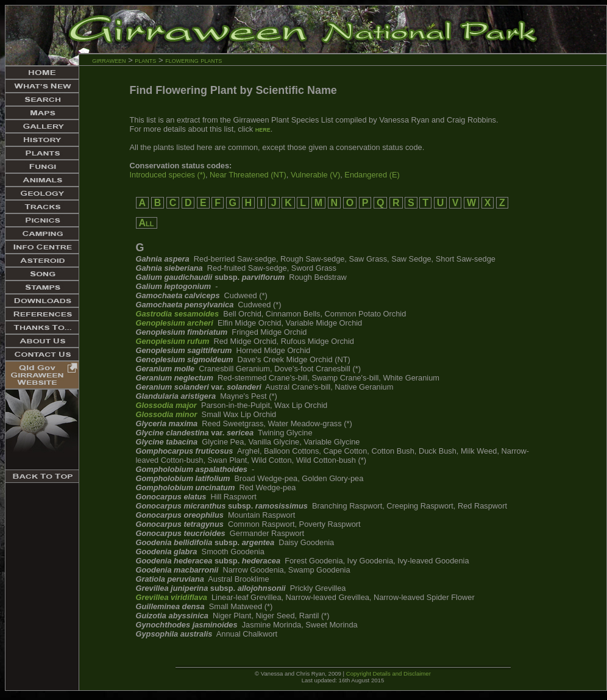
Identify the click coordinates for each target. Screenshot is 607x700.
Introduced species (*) (168, 175)
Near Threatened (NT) (248, 175)
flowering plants (193, 60)
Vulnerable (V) (315, 175)
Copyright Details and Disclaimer (389, 673)
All (147, 223)
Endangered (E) (372, 175)
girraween (109, 60)
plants (145, 60)
